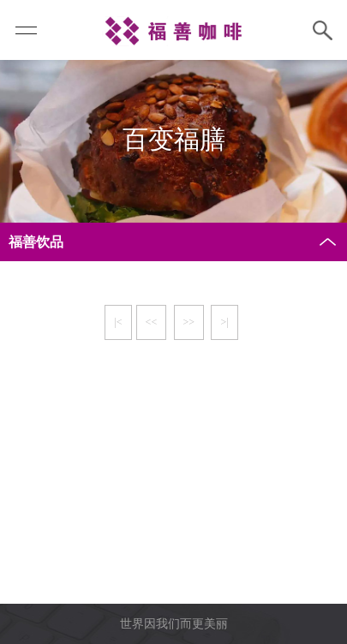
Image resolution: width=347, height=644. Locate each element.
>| (224, 322)
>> (189, 322)
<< (152, 322)
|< (118, 322)
